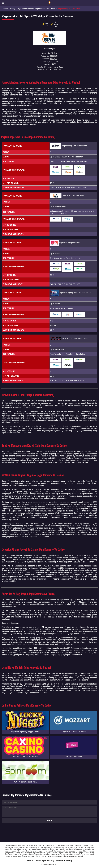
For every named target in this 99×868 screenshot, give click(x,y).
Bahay (12, 9)
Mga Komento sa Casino (45, 9)
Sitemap (69, 861)
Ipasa (49, 820)
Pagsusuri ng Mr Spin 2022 (69, 9)
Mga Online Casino (25, 9)
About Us (30, 861)
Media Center (60, 861)
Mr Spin (53, 59)
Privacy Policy (49, 861)
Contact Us (39, 861)
